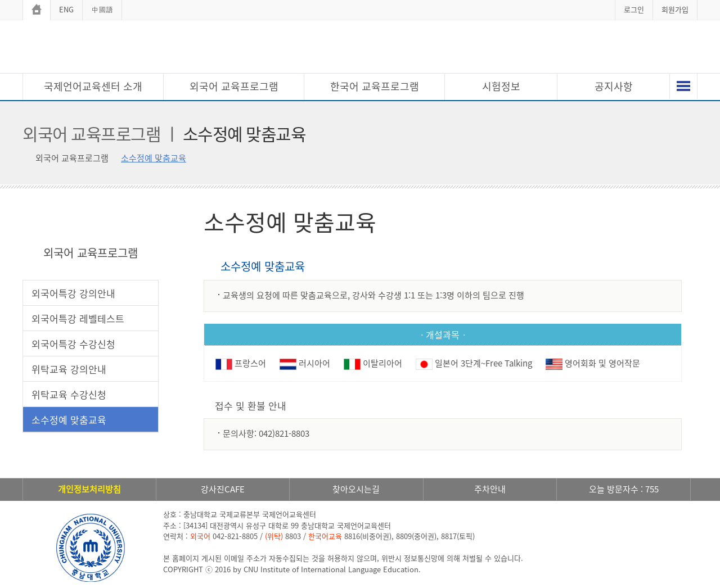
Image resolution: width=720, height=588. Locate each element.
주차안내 (490, 489)
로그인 (634, 9)
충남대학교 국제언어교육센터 (360, 48)
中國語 (102, 9)
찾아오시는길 (356, 489)
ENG (66, 9)
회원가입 (675, 9)
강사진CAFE (223, 489)
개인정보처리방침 (89, 489)
